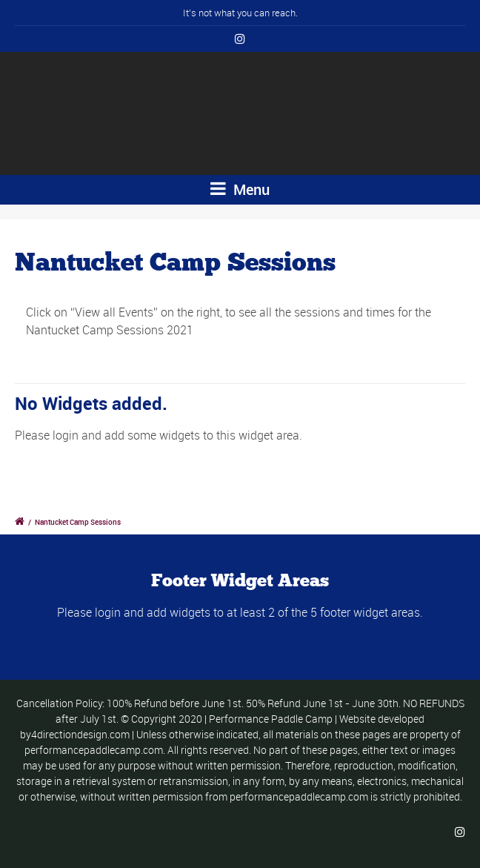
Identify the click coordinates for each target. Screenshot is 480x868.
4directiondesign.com (80, 734)
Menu (240, 189)
